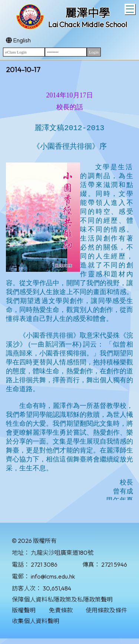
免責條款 (61, 610)
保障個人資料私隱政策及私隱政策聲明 (62, 599)
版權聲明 (24, 610)
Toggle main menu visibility (131, 8)
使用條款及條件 (106, 610)
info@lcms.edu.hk (53, 576)
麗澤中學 (87, 13)
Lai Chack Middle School (88, 24)
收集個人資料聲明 (36, 621)
